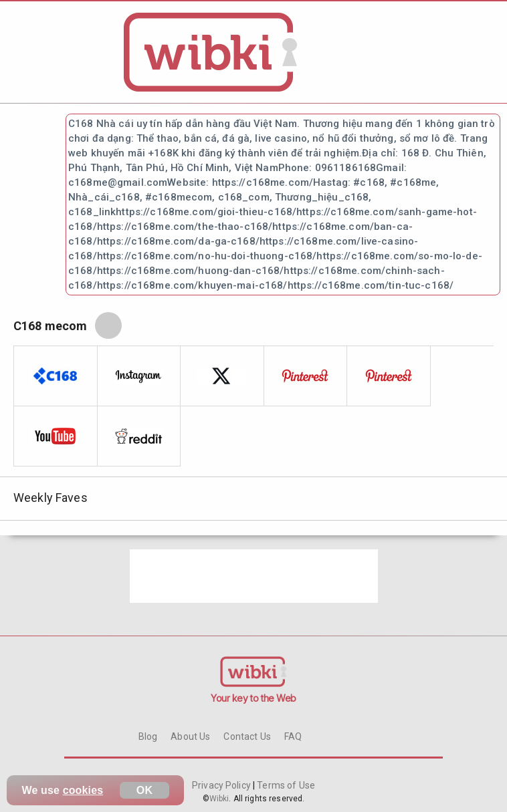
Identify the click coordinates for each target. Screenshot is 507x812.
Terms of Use (285, 785)
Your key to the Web (254, 698)
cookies (83, 790)
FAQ (293, 736)
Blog (148, 736)
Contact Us (247, 736)
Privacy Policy (222, 785)
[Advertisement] (254, 576)
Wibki (219, 799)
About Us (190, 736)
